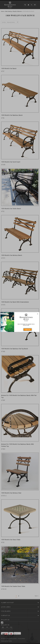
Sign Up (28, 330)
